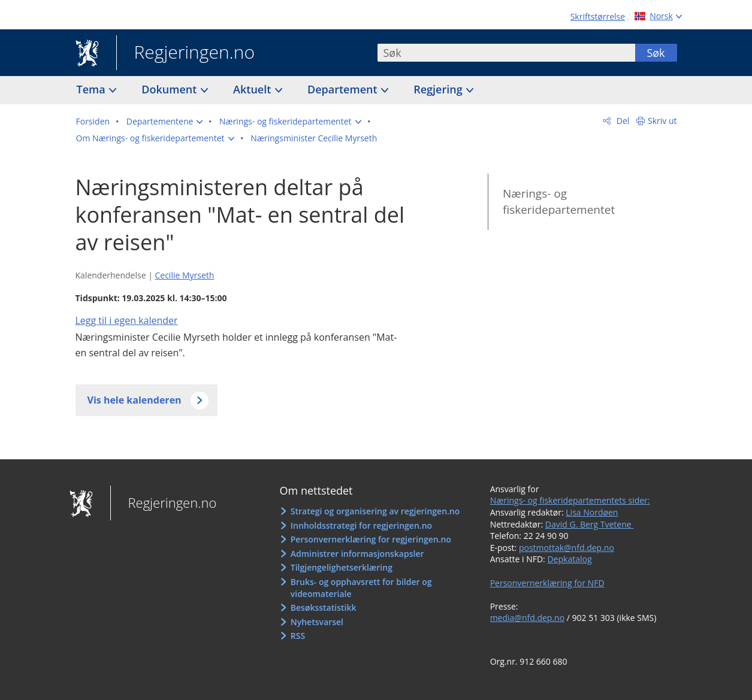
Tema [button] (93, 89)
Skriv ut (662, 121)
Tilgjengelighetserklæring (342, 567)
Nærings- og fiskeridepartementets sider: (570, 500)
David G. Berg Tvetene (590, 524)
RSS (298, 636)
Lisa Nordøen (592, 512)
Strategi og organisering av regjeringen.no (375, 511)
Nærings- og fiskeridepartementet (559, 201)
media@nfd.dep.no (527, 618)
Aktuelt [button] (253, 89)
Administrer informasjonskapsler (357, 554)
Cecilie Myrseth (184, 275)
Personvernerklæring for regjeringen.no (371, 539)
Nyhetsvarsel (317, 622)
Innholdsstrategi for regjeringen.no (361, 525)
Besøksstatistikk (324, 607)
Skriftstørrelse (598, 16)
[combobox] (506, 53)
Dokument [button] (170, 89)
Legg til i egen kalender (127, 320)
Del (622, 121)
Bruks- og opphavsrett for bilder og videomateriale (361, 588)
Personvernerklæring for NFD (547, 583)
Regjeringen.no (186, 53)
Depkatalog (569, 559)
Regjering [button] (439, 89)
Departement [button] (344, 89)
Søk (656, 53)
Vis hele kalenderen (135, 400)
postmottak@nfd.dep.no (567, 548)
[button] (165, 122)
